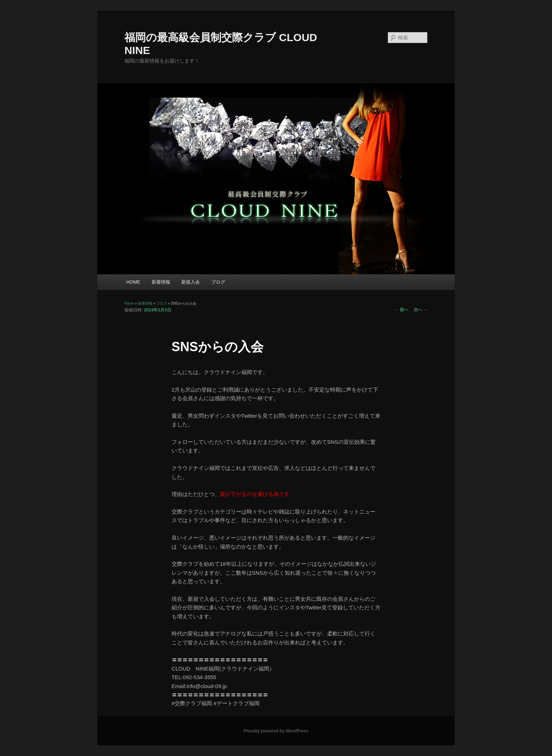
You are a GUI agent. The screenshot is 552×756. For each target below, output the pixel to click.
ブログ (218, 282)
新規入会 (191, 282)
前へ (401, 310)
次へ (421, 310)
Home (129, 303)
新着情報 (161, 282)
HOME (133, 282)
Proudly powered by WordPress (276, 731)
